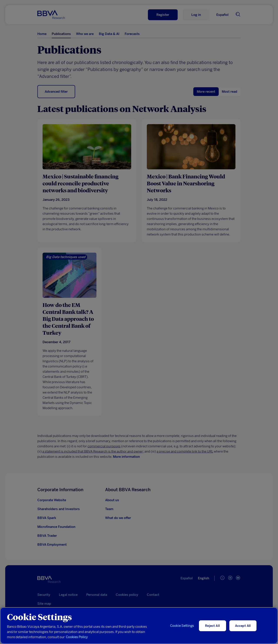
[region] (139, 626)
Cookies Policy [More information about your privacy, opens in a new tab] (77, 637)
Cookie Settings (182, 626)
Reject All (212, 626)
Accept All (243, 626)
